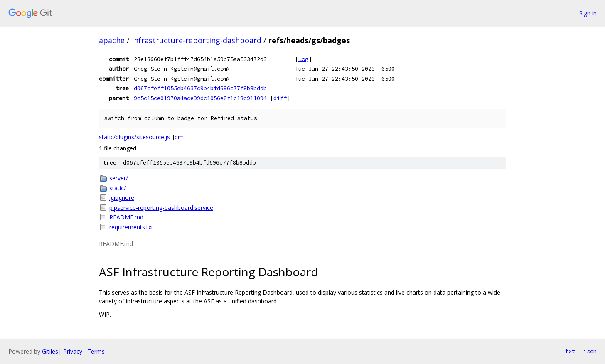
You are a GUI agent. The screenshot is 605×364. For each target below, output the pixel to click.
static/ (118, 188)
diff (280, 98)
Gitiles (50, 351)
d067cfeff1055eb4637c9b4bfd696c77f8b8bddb (200, 88)
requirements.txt (131, 227)
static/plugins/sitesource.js (134, 137)
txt (570, 351)
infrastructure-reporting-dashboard (197, 40)
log (303, 59)
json (590, 351)
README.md (126, 217)
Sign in (588, 13)
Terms (96, 351)
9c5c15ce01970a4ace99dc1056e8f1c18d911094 (200, 98)
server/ (119, 178)
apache (112, 40)
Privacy (73, 351)
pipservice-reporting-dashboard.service (161, 208)
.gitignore (122, 198)
